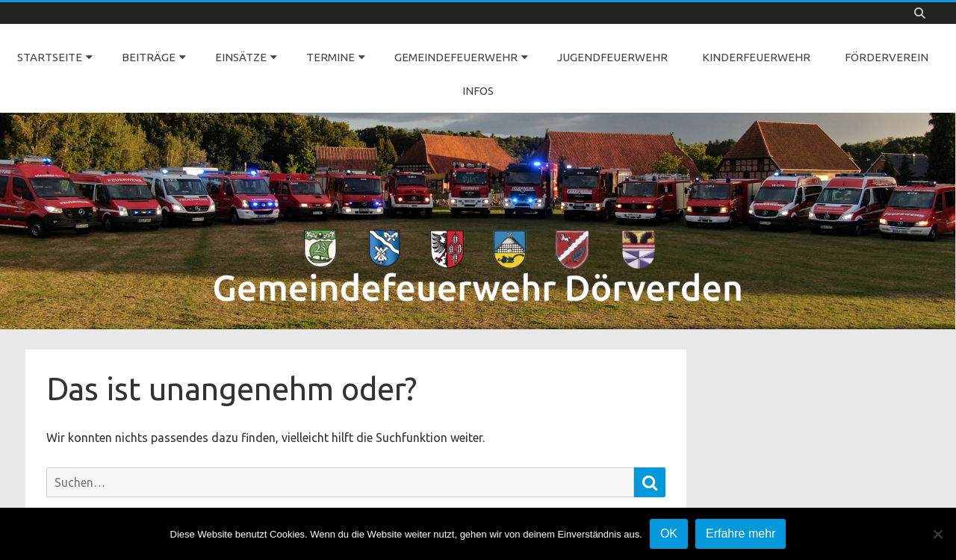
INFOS (478, 91)
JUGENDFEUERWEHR (612, 57)
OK (669, 533)
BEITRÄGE (149, 57)
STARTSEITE (50, 57)
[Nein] (937, 534)
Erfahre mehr (741, 533)
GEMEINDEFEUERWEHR (456, 57)
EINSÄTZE (241, 57)
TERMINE (330, 57)
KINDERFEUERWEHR (756, 57)
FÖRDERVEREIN (887, 57)
